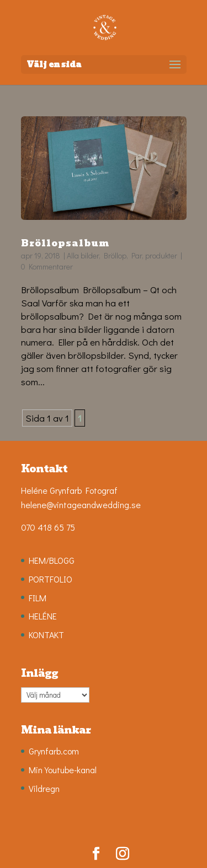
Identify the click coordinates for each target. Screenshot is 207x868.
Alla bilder (83, 255)
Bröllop (115, 255)
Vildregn (44, 788)
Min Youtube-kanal (63, 770)
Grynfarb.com (54, 751)
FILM (38, 598)
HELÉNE (43, 616)
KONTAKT (46, 635)
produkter (161, 255)
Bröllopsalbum (65, 243)
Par (137, 255)
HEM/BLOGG (52, 560)
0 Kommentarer (47, 266)
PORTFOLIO (51, 579)
